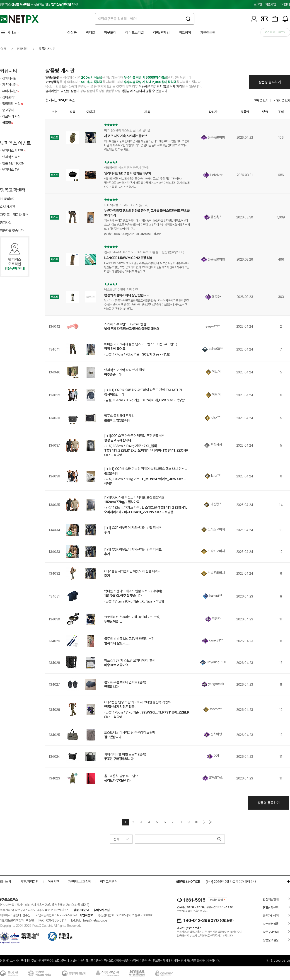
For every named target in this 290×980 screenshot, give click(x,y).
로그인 (258, 4)
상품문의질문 (271, 940)
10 (196, 822)
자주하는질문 (271, 924)
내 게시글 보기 (281, 101)
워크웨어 (185, 33)
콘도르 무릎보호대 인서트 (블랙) (125, 682)
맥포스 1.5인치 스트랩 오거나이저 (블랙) (130, 661)
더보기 (286, 882)
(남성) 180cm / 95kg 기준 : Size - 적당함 (132, 234)
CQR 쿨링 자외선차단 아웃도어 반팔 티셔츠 (132, 571)
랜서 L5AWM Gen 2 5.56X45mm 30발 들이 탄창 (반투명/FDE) (144, 252)
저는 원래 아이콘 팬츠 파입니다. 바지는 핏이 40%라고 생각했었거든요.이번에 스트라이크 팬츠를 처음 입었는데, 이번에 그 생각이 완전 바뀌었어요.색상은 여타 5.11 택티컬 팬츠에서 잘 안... (147, 225)
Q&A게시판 (8, 207)
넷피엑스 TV (11, 170)
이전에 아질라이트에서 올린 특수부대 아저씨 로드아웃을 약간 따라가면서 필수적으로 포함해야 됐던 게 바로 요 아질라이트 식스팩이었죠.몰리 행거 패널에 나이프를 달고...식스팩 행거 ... (147, 183)
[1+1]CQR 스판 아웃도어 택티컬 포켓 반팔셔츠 (134, 436)
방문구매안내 (81, 910)
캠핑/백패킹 (161, 33)
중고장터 (8, 110)
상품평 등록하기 (270, 82)
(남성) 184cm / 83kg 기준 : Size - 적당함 (145, 400)
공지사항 (6, 223)
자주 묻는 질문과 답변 (14, 215)
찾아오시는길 (102, 910)
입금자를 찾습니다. (12, 231)
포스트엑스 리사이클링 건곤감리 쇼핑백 (130, 733)
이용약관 (53, 882)
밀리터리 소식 (13, 104)
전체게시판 (9, 78)
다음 (204, 822)
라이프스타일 (135, 33)
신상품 (72, 33)
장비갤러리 (9, 97)
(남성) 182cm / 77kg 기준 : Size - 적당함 (146, 510)
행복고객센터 (109, 882)
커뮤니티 (22, 49)
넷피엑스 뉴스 (11, 157)
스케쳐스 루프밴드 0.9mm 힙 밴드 (127, 324)
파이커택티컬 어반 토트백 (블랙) (125, 754)
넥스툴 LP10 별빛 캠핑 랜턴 (121, 290)
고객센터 (285, 4)
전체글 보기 (261, 101)
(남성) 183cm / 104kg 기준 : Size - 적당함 (146, 450)
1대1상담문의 (271, 907)
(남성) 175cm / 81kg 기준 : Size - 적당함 (147, 715)
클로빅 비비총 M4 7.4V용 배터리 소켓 (129, 639)
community (275, 32)
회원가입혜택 (271, 916)
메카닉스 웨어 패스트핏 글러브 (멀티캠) (128, 130)
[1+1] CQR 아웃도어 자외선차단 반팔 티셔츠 (133, 528)
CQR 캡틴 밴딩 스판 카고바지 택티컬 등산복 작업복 (137, 702)
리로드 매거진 (11, 116)
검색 (219, 839)
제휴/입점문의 (29, 882)
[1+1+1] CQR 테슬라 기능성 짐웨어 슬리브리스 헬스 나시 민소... (146, 469)
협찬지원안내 (271, 899)
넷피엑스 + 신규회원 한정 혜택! (39, 4)
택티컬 (90, 33)
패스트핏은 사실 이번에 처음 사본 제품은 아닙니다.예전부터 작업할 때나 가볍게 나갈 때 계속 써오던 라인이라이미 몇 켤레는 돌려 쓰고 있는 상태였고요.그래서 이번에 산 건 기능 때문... (147, 145)
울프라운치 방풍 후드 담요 (121, 776)
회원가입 (271, 4)
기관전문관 (208, 33)
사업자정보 (86, 915)
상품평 (8, 123)
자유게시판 (11, 85)
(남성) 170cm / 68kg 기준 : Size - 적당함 (145, 481)
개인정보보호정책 (80, 882)
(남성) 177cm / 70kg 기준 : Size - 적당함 (138, 354)
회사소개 (6, 882)
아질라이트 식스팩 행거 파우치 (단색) (126, 168)
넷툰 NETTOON (13, 163)
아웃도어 (110, 33)
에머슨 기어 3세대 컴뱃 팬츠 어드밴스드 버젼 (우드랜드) (141, 344)
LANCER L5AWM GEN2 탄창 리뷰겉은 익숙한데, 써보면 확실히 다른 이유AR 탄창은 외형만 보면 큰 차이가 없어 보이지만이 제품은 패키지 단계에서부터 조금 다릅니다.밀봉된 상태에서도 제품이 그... (147, 267)
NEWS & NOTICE (188, 882)
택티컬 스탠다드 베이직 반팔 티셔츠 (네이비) (133, 591)
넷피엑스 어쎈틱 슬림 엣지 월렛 (124, 370)
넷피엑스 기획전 (14, 151)
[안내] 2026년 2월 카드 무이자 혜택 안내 (231, 882)
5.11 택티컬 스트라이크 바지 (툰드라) (126, 205)
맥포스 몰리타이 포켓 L (119, 416)
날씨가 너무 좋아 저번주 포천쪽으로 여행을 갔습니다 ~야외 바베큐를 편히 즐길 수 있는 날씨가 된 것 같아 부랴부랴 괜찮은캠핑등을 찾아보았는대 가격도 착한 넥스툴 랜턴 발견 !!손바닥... (146, 305)
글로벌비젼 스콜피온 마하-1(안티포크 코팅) (132, 617)
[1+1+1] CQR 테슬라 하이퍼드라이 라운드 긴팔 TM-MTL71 (143, 390)
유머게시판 (11, 91)
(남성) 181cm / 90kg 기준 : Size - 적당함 (134, 601)
